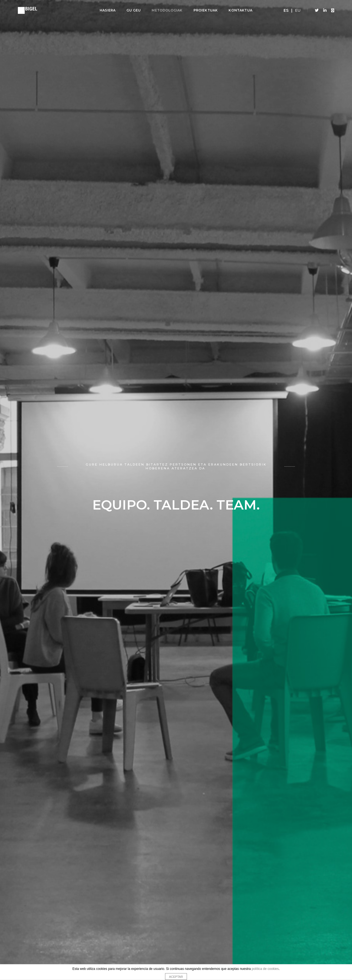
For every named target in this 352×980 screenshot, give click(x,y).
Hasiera (108, 10)
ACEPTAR (176, 977)
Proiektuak (206, 10)
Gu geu (134, 10)
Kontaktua (240, 10)
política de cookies (265, 969)
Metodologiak (167, 10)
